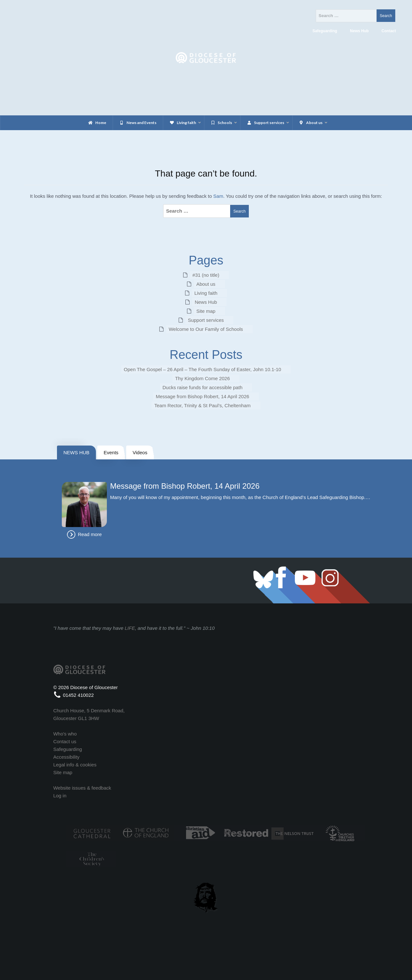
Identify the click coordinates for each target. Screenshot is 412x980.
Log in (60, 796)
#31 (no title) (206, 275)
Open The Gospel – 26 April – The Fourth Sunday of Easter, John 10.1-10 (203, 369)
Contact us (65, 741)
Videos (140, 452)
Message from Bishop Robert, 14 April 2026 (202, 396)
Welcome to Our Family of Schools (206, 329)
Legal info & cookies (75, 765)
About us (206, 284)
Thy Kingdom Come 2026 (202, 378)
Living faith (206, 293)
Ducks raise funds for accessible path (202, 387)
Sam (218, 196)
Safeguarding (67, 749)
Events (111, 452)
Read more (90, 534)
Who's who (65, 734)
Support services (206, 320)
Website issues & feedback (82, 788)
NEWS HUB (76, 452)
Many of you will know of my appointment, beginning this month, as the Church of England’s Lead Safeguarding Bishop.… (240, 497)
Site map (206, 311)
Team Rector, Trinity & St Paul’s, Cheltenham (202, 405)
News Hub (206, 302)
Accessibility (66, 757)
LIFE (130, 628)
